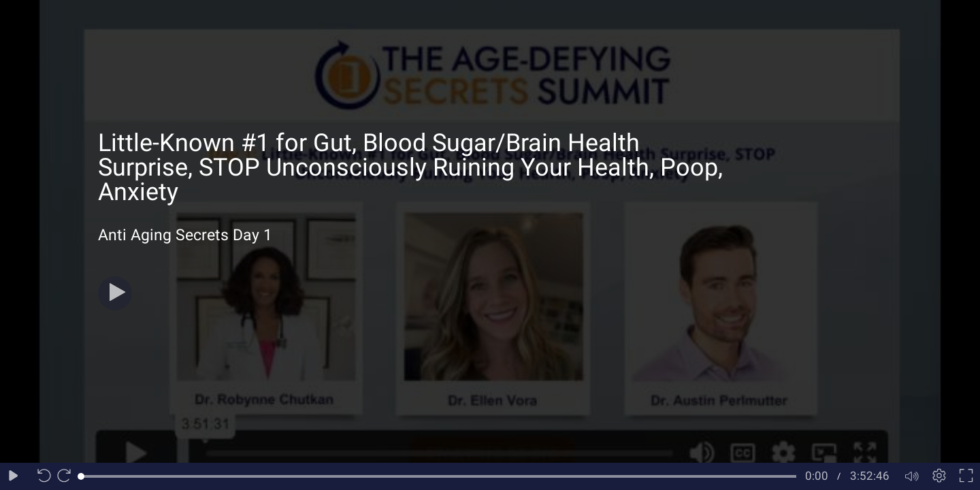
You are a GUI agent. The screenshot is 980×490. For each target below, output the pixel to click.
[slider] (439, 476)
